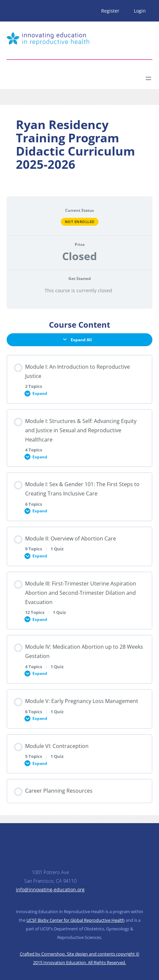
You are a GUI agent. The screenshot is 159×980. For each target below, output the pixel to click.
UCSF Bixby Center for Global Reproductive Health (76, 920)
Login (140, 11)
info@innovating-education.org (50, 889)
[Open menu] (148, 78)
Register (110, 11)
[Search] (65, 76)
